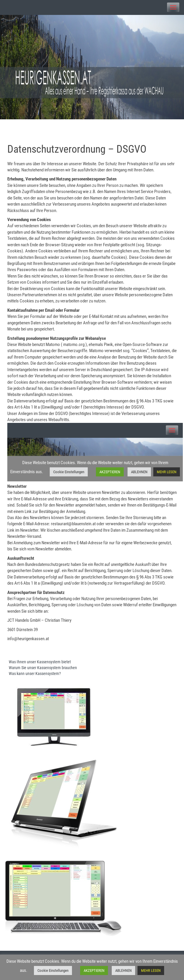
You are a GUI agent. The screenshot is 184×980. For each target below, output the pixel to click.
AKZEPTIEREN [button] (94, 970)
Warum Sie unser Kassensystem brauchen (43, 668)
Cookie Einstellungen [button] (53, 970)
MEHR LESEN (151, 970)
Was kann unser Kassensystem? (35, 674)
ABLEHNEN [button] (123, 970)
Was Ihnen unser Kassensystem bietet (40, 662)
